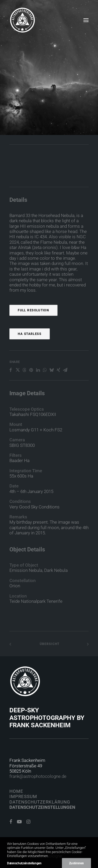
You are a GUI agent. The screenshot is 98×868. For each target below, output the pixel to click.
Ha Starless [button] (30, 353)
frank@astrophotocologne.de (38, 776)
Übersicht (49, 644)
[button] (86, 20)
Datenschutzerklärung (40, 802)
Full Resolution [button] (33, 330)
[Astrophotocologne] (22, 20)
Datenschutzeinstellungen (42, 807)
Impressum (23, 796)
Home (16, 791)
